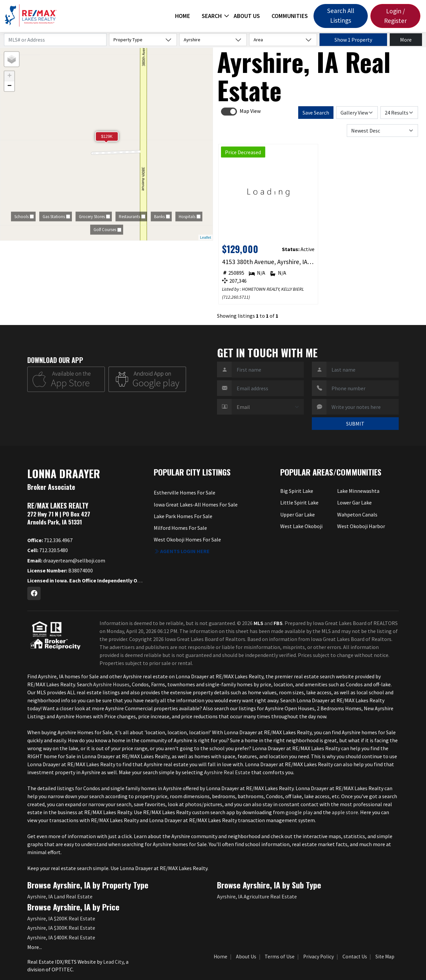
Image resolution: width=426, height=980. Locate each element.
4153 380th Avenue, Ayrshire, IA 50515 (268, 262)
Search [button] (212, 16)
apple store (345, 812)
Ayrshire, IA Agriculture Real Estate (257, 896)
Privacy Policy (319, 957)
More (406, 40)
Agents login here (182, 551)
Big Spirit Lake (297, 491)
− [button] (9, 86)
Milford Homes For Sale (180, 528)
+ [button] (9, 76)
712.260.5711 (236, 297)
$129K (107, 137)
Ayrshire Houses (111, 684)
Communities (290, 16)
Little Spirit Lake (299, 502)
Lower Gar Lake (354, 502)
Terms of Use (280, 957)
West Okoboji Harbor (361, 526)
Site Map (385, 957)
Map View (250, 111)
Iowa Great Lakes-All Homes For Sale (196, 504)
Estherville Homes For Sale (185, 492)
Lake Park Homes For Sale (183, 516)
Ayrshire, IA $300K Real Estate (61, 928)
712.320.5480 (48, 550)
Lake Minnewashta (358, 491)
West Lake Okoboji (301, 526)
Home (183, 16)
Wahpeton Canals (357, 514)
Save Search (316, 113)
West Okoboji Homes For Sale (187, 539)
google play (299, 812)
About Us (247, 16)
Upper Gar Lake (298, 514)
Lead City (113, 962)
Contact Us (355, 957)
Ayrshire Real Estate (227, 772)
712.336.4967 (50, 540)
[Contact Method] (268, 407)
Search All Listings (341, 15)
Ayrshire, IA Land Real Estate (60, 896)
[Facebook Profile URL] (34, 593)
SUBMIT (355, 424)
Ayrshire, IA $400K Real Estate (61, 937)
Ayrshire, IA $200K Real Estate (61, 918)
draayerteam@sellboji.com (66, 560)
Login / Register (395, 16)
